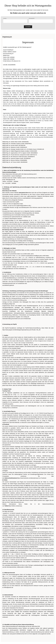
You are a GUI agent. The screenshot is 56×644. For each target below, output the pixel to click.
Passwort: (41, 20)
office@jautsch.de (16, 61)
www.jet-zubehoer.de (38, 13)
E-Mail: (15, 20)
